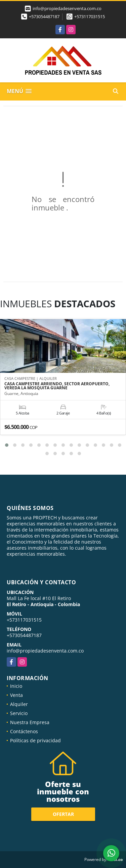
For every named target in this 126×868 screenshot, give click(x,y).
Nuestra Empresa (30, 722)
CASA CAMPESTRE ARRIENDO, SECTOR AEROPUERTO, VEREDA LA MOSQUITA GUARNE (57, 386)
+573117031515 (90, 16)
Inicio (16, 686)
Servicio (19, 713)
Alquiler (19, 704)
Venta (16, 695)
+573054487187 (44, 16)
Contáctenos (24, 731)
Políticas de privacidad (35, 740)
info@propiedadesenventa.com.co (45, 651)
